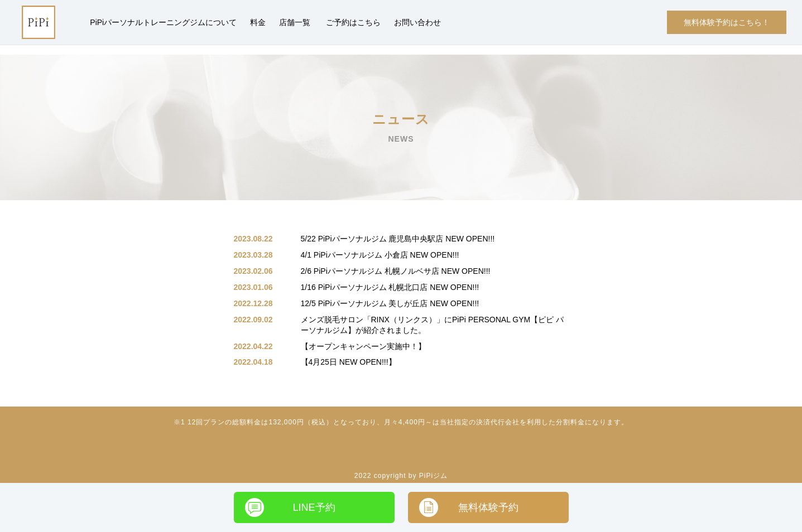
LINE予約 (314, 507)
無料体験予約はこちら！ (727, 22)
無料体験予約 (488, 507)
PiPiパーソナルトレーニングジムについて (163, 22)
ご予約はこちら (353, 22)
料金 (258, 22)
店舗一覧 (295, 22)
